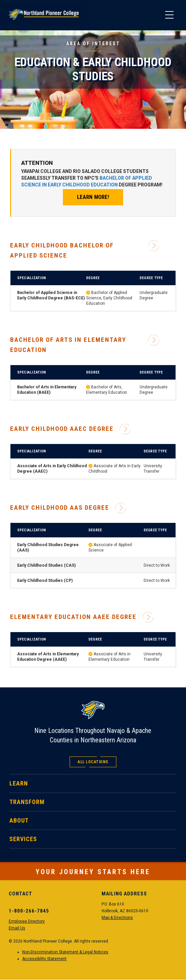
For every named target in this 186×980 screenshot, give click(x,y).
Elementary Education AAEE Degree (82, 617)
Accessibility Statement (44, 959)
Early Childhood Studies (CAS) (46, 565)
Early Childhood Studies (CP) (45, 581)
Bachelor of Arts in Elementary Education (85, 344)
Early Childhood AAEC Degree (70, 429)
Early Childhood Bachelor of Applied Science (85, 250)
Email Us (17, 928)
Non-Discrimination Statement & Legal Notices (65, 952)
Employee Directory (27, 921)
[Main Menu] (169, 15)
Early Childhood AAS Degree (68, 508)
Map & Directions (117, 918)
